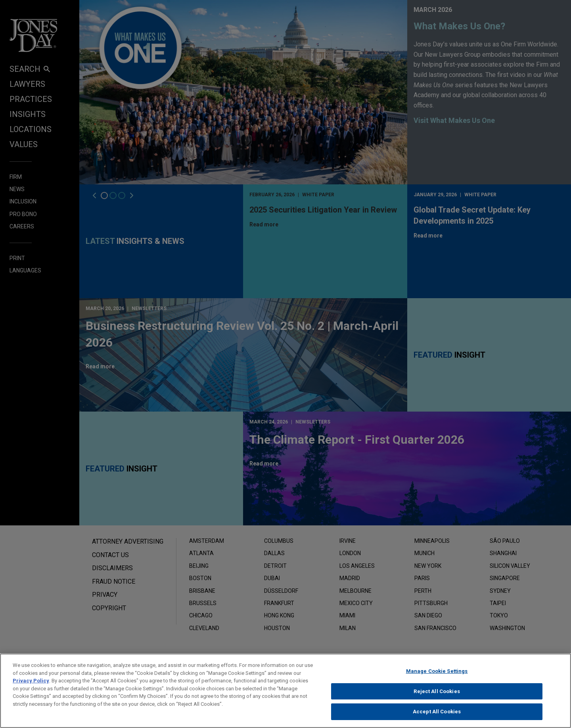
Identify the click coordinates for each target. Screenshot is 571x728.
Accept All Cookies (437, 712)
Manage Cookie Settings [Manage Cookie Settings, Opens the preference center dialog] (437, 671)
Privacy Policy (31, 681)
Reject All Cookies (437, 691)
